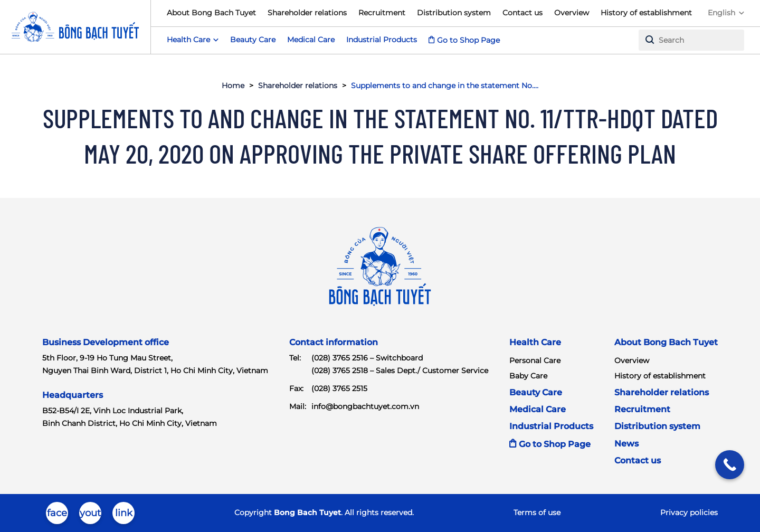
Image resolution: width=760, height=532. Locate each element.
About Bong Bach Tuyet (211, 13)
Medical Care (311, 40)
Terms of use (537, 512)
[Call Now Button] (730, 465)
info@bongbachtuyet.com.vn (365, 406)
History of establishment (646, 13)
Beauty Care (253, 40)
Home (233, 85)
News (626, 444)
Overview (572, 13)
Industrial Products (382, 40)
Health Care (535, 342)
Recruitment (382, 13)
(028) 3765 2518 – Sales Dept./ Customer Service (400, 370)
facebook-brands (57, 516)
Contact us (522, 13)
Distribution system (454, 13)
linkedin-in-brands (124, 516)
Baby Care (528, 376)
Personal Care (535, 360)
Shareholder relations (307, 13)
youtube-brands (90, 516)
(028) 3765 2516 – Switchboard (367, 358)
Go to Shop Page (468, 40)
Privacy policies (689, 512)
